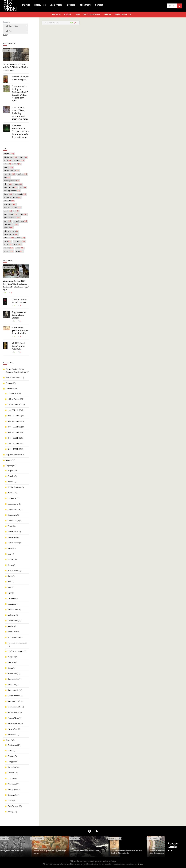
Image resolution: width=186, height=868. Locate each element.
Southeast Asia (13, 690)
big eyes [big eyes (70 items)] (9, 154)
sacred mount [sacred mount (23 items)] (20, 221)
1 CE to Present (13, 399)
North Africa (12, 632)
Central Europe (13, 521)
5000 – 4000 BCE (14, 432)
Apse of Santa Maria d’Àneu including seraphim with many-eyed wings (20, 113)
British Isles (12, 498)
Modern (9, 460)
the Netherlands (13, 712)
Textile (10, 801)
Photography (12, 789)
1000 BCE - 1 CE (9, 50)
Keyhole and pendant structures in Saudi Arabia (20, 331)
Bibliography (85, 5)
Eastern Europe (13, 543)
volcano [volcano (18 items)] (9, 248)
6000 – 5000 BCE (14, 438)
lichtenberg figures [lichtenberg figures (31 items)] (13, 198)
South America (13, 679)
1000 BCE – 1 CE (14, 410)
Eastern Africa (13, 532)
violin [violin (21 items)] (18, 245)
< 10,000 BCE (8, 267)
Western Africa (13, 718)
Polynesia (11, 662)
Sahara (10, 668)
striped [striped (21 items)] (21, 238)
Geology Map (56, 5)
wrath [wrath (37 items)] (19, 251)
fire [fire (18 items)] (7, 177)
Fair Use (140, 864)
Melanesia (11, 615)
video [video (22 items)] (8, 245)
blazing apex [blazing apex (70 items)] (11, 157)
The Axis (26, 5)
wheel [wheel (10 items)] (20, 248)
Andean (11, 482)
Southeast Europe (14, 696)
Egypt (10, 548)
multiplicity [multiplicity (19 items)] (10, 204)
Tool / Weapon (13, 806)
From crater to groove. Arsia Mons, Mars (17, 851)
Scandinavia (12, 674)
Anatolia (11, 476)
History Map (40, 5)
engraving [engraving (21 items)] (10, 174)
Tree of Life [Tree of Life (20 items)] (19, 241)
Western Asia (13, 729)
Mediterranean (13, 610)
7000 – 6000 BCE (14, 444)
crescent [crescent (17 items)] (19, 161)
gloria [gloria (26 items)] (8, 184)
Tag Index (71, 5)
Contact (99, 5)
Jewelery (11, 773)
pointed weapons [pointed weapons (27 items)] (12, 218)
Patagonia (11, 657)
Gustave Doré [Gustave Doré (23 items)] (11, 187)
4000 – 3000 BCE (14, 427)
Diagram (11, 756)
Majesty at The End (123, 15)
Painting (11, 778)
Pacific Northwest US (16, 651)
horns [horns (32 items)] (8, 194)
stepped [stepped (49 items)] (9, 238)
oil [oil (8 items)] (17, 211)
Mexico (11, 626)
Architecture (12, 745)
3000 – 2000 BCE (14, 421)
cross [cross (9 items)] (8, 164)
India (10, 582)
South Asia (12, 685)
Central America (14, 509)
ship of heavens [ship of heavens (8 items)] (11, 231)
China (10, 526)
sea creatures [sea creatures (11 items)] (11, 224)
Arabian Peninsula (14, 487)
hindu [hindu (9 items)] (23, 187)
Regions (68, 15)
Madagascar (12, 604)
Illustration (12, 767)
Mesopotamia (13, 621)
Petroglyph (12, 784)
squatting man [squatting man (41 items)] (11, 235)
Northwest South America (17, 643)
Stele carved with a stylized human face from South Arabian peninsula (134, 852)
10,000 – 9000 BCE (15, 405)
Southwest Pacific (14, 701)
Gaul (9, 554)
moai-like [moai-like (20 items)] (9, 201)
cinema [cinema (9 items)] (23, 157)
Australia (11, 493)
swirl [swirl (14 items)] (8, 241)
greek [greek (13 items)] (18, 184)
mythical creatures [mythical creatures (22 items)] (13, 208)
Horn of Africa (13, 571)
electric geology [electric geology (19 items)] (12, 171)
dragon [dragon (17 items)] (9, 167)
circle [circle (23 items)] (8, 161)
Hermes (12, 70)
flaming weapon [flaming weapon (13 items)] (12, 181)
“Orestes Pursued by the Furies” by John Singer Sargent (58, 852)
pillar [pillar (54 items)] (23, 214)
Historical (56, 15)
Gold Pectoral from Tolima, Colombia (18, 346)
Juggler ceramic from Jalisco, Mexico (19, 315)
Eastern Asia (12, 537)
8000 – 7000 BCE (14, 449)
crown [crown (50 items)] (17, 164)
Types (77, 15)
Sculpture (11, 795)
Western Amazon (14, 724)
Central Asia (12, 515)
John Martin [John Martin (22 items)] (20, 194)
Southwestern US (14, 707)
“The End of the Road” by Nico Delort (94, 851)
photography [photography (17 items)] (11, 214)
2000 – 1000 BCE (14, 416)
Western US (12, 735)
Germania (11, 560)
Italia (10, 587)
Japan (10, 593)
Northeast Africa (14, 637)
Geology (107, 15)
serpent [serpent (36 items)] (9, 228)
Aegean (11, 471)
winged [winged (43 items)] (9, 251)
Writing (11, 812)
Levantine (11, 598)
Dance (10, 751)
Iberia (10, 576)
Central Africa (13, 504)
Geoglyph (11, 762)
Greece (10, 565)
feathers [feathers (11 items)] (22, 174)
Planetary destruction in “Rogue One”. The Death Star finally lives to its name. (21, 132)
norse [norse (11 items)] (8, 211)
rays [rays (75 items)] (8, 221)
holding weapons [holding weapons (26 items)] (12, 191)
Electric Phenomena (92, 15)
